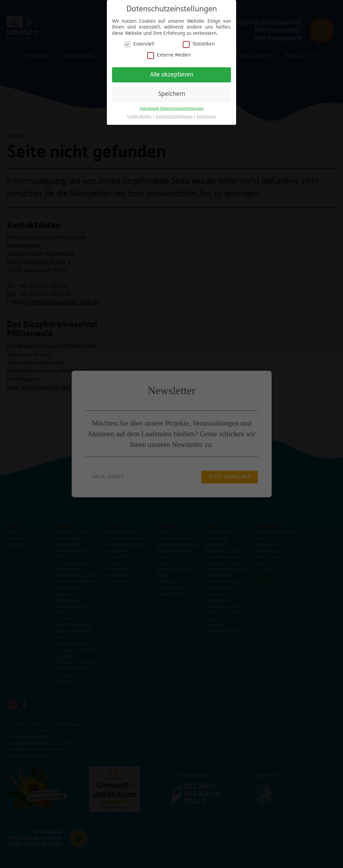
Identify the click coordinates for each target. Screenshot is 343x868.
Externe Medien (169, 53)
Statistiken (199, 42)
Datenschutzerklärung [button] (175, 114)
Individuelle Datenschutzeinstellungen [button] (172, 106)
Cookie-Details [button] (140, 114)
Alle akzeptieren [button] (172, 72)
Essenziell (139, 42)
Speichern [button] (172, 92)
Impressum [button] (206, 114)
